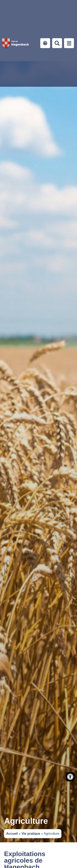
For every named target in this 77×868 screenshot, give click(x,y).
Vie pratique (31, 834)
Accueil (12, 834)
